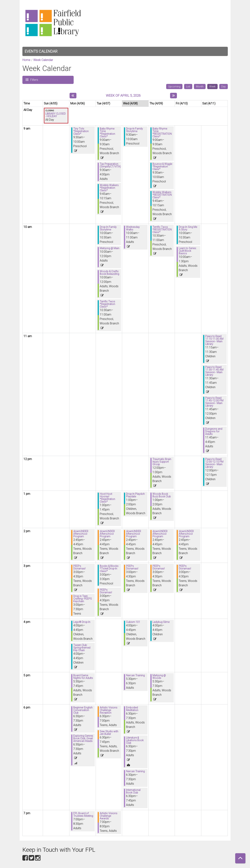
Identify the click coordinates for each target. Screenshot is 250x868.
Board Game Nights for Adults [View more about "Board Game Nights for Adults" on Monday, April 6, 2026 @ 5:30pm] (83, 677)
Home (26, 60)
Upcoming (174, 87)
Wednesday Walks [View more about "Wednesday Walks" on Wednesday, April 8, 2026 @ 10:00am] (133, 228)
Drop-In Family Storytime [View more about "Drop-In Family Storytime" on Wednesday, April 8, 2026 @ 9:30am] (134, 130)
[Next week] (173, 96)
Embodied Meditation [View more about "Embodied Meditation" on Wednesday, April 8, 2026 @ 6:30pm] (132, 709)
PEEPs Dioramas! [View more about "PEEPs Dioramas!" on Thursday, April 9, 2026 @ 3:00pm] (159, 567)
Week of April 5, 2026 (123, 95)
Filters (34, 80)
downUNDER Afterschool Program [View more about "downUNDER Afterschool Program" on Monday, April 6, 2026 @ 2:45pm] (81, 534)
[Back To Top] (240, 858)
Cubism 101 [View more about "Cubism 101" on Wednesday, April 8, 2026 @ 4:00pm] (133, 622)
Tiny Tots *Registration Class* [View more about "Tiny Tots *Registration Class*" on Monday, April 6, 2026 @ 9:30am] (81, 131)
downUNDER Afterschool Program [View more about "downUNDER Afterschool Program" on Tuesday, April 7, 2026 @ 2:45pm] (107, 534)
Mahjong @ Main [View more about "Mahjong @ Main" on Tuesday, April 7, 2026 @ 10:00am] (110, 248)
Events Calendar (41, 51)
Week (212, 87)
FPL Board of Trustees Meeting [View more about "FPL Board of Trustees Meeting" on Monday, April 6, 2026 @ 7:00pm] (83, 815)
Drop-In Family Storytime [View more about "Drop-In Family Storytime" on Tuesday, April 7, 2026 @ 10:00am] (108, 228)
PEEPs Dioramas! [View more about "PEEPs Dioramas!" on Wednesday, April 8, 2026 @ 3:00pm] (132, 567)
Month (200, 87)
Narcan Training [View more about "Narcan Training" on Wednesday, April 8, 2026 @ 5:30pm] (135, 675)
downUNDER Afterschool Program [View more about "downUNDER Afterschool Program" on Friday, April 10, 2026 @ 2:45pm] (186, 534)
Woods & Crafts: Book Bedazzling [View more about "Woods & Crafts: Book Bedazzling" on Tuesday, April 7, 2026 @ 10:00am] (109, 273)
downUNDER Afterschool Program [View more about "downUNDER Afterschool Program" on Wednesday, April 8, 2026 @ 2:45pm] (134, 534)
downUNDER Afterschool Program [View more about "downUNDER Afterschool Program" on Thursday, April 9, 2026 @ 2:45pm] (160, 534)
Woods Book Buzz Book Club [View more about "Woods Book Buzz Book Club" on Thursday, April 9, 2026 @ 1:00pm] (162, 495)
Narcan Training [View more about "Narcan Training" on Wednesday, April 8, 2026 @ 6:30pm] (135, 771)
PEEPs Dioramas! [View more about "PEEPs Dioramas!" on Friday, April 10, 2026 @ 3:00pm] (185, 567)
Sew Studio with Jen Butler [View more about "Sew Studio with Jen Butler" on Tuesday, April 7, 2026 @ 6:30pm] (109, 733)
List (188, 87)
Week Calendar (43, 60)
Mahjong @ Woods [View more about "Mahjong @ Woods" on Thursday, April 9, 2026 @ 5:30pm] (159, 677)
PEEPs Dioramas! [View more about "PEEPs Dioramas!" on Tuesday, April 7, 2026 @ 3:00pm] (106, 591)
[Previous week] (73, 96)
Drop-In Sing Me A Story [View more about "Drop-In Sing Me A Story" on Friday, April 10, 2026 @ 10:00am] (188, 228)
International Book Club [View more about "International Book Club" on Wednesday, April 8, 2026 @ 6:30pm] (133, 791)
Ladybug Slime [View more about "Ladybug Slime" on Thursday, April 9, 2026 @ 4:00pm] (161, 622)
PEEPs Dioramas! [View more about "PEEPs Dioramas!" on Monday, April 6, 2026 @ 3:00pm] (79, 567)
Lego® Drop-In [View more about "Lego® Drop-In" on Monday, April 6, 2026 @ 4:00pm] (82, 622)
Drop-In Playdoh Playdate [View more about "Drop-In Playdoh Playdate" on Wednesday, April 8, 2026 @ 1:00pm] (135, 495)
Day (224, 87)
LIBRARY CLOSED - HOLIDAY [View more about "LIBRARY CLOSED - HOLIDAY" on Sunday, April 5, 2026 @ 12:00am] (56, 115)
